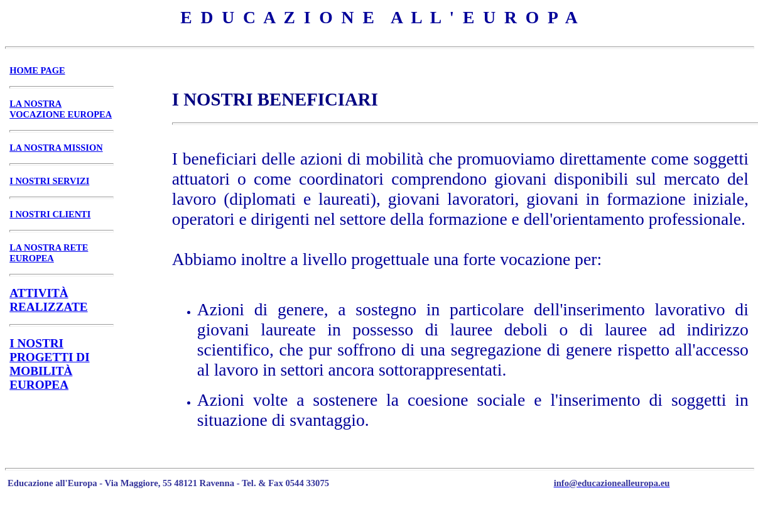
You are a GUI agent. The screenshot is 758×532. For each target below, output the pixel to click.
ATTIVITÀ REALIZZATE (48, 300)
